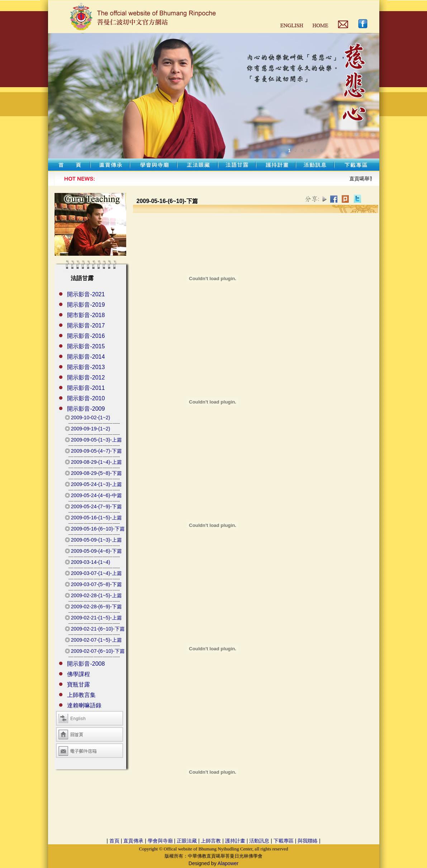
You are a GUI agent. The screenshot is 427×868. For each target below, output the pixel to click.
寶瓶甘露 (79, 685)
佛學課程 (79, 674)
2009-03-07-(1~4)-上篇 (96, 573)
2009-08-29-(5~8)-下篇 (96, 473)
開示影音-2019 (86, 305)
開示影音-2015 (86, 346)
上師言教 (211, 841)
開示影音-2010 (86, 398)
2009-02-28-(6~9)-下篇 (96, 607)
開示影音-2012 (86, 378)
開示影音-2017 (86, 325)
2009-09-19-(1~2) (91, 429)
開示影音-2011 (86, 388)
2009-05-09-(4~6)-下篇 (96, 551)
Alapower (228, 863)
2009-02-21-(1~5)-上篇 (96, 618)
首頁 (114, 841)
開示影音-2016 (86, 336)
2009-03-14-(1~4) (91, 562)
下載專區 (284, 841)
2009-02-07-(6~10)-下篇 (98, 651)
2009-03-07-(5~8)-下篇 (96, 584)
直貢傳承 (133, 841)
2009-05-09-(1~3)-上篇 (96, 540)
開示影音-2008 (86, 664)
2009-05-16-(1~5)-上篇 (96, 518)
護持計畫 (235, 841)
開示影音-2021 (86, 294)
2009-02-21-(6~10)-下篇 (98, 629)
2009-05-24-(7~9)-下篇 (96, 506)
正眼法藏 (187, 841)
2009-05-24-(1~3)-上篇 (96, 484)
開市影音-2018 (86, 315)
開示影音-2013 (86, 367)
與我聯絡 (308, 841)
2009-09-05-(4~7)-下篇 (96, 451)
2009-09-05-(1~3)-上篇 (96, 440)
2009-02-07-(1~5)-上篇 (96, 640)
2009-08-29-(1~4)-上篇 (96, 462)
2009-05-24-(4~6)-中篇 (96, 495)
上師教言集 (81, 695)
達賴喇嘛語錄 (84, 705)
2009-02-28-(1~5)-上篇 (96, 595)
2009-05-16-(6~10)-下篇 (98, 529)
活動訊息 (259, 841)
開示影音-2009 (86, 409)
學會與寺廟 (160, 841)
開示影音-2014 (86, 357)
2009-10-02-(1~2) (91, 418)
